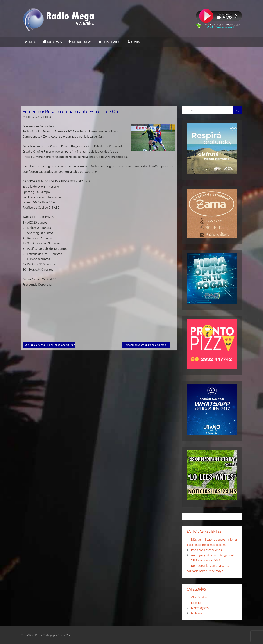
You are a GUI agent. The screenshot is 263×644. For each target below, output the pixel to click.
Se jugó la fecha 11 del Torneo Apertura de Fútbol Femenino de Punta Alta (70, 345)
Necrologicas (200, 608)
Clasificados (199, 597)
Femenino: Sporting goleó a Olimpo (145, 345)
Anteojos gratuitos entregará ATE (214, 555)
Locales (196, 603)
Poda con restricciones (206, 550)
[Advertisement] (132, 74)
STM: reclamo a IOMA (206, 560)
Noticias (197, 613)
